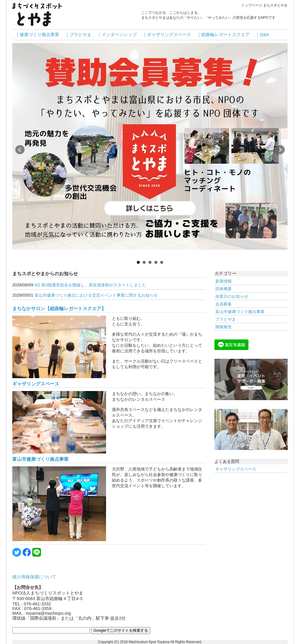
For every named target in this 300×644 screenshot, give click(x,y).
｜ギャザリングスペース (167, 35)
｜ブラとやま (78, 35)
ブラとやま (226, 319)
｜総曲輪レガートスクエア (223, 35)
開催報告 (224, 327)
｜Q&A (262, 35)
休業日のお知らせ (232, 296)
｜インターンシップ (117, 35)
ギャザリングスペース (36, 384)
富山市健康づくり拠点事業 (40, 459)
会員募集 (224, 304)
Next (280, 150)
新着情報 (224, 281)
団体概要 (224, 289)
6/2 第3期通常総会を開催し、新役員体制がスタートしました (91, 285)
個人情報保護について (34, 577)
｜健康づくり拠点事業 (37, 35)
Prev (20, 150)
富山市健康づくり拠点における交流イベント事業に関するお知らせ (96, 295)
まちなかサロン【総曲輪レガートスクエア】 (59, 308)
